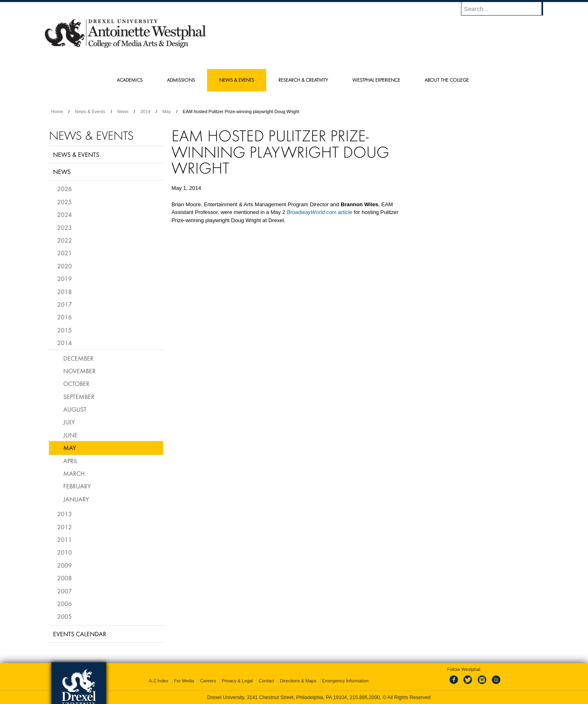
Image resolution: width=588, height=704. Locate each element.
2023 (65, 227)
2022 (65, 240)
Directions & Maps (298, 681)
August (75, 409)
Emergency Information (345, 681)
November (79, 371)
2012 (65, 527)
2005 (65, 616)
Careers (208, 681)
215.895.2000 (365, 697)
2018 (65, 292)
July (69, 422)
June (70, 435)
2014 (145, 111)
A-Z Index (158, 681)
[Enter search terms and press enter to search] (506, 9)
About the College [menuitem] (447, 80)
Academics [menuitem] (130, 80)
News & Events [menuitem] (237, 80)
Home (57, 111)
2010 (65, 552)
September (79, 397)
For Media (184, 681)
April (70, 461)
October (76, 383)
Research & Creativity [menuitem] (303, 80)
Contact (267, 681)
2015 (65, 330)
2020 (65, 266)
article (320, 212)
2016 (65, 317)
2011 (65, 539)
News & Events (90, 111)
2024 (65, 214)
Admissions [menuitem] (181, 80)
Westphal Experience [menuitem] (376, 80)
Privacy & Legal (237, 681)
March (74, 473)
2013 (65, 514)
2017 (65, 304)
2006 (65, 604)
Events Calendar (80, 634)
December (78, 358)
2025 (65, 202)
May (167, 111)
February (77, 486)
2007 (65, 591)
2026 (65, 189)
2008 (65, 578)
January (76, 499)
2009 (65, 565)
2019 (65, 278)
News (123, 111)
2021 (65, 253)
